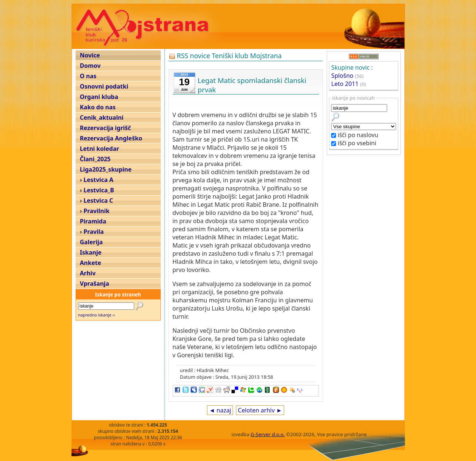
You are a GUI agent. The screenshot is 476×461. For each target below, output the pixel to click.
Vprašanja (95, 283)
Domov (90, 66)
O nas (88, 76)
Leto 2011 (345, 84)
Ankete (91, 263)
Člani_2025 (95, 159)
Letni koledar (100, 149)
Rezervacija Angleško (111, 138)
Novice (90, 55)
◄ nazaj (220, 410)
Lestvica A (99, 180)
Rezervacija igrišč (106, 128)
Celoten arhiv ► (260, 410)
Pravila (94, 232)
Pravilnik (97, 211)
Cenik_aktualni (102, 117)
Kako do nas (98, 107)
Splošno (342, 76)
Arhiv (88, 273)
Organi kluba (99, 97)
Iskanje (91, 252)
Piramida (93, 221)
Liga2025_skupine (106, 169)
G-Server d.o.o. (268, 434)
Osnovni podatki (104, 86)
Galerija (91, 242)
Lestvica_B (99, 190)
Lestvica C (99, 200)
